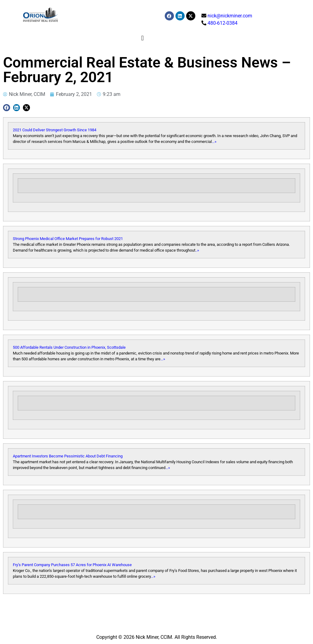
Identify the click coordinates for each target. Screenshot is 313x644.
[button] (143, 38)
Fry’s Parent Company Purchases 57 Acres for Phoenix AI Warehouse (72, 565)
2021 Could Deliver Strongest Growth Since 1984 (55, 130)
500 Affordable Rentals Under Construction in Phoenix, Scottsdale (69, 347)
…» (214, 142)
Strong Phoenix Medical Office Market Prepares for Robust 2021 (68, 239)
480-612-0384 (223, 23)
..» (197, 250)
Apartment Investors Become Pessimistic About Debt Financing (68, 456)
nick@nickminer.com (230, 16)
